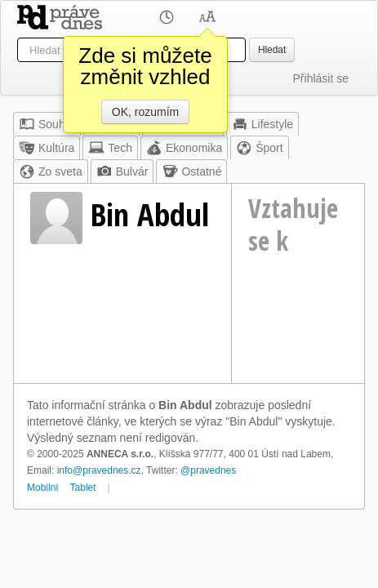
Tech (110, 148)
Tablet (83, 488)
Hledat (272, 50)
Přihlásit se (321, 78)
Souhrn (47, 124)
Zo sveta (51, 171)
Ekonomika (184, 148)
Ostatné (191, 171)
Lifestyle (262, 124)
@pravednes (208, 470)
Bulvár (122, 171)
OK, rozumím (145, 112)
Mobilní (43, 488)
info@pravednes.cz (99, 470)
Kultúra (47, 148)
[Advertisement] (298, 326)
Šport (259, 148)
